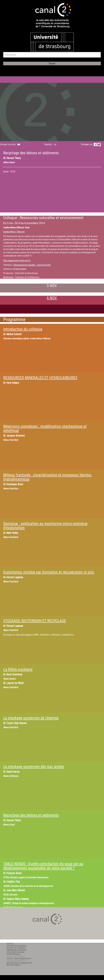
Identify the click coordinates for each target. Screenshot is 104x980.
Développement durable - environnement (32, 265)
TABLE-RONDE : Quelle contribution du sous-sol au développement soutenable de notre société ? (43, 866)
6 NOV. (52, 298)
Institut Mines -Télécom (14, 232)
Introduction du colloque (23, 329)
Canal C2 (10, 944)
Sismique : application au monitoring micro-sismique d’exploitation (45, 526)
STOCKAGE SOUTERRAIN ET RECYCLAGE (35, 621)
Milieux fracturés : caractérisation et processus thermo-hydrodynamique (48, 477)
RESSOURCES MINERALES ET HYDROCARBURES (40, 378)
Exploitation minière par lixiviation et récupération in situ (49, 572)
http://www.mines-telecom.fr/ (17, 261)
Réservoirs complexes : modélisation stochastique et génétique (45, 428)
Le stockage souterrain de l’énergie (31, 718)
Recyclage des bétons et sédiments (31, 815)
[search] (52, 55)
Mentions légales (13, 965)
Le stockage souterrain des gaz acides (34, 767)
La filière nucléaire (18, 669)
